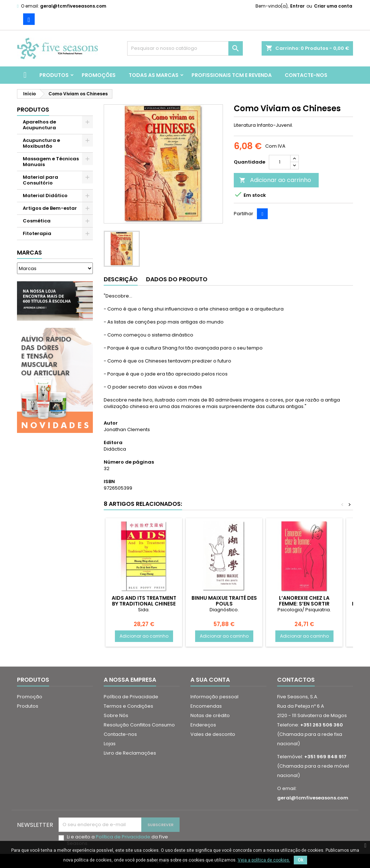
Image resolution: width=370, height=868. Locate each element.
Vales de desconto (213, 734)
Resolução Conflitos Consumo (139, 725)
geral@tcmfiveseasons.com (73, 6)
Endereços (203, 725)
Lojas (110, 744)
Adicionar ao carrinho (275, 180)
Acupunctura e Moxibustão (41, 143)
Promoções (99, 75)
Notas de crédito (210, 715)
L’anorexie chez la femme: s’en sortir (304, 601)
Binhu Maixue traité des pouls (224, 601)
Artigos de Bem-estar (50, 208)
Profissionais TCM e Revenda (232, 75)
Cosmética (37, 221)
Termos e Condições (128, 706)
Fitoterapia (37, 233)
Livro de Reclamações (130, 753)
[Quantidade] (280, 162)
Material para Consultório (40, 180)
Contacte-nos (306, 75)
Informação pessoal (214, 697)
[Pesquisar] (185, 48)
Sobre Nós (116, 715)
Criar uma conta (333, 6)
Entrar (297, 6)
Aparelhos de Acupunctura (39, 125)
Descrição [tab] (121, 279)
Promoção (30, 697)
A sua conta (210, 680)
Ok (300, 860)
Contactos (296, 680)
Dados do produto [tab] (177, 279)
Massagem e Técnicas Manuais (51, 162)
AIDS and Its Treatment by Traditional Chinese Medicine (144, 604)
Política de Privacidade (131, 697)
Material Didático (45, 196)
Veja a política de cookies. (264, 860)
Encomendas (206, 706)
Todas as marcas (154, 75)
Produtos (54, 75)
